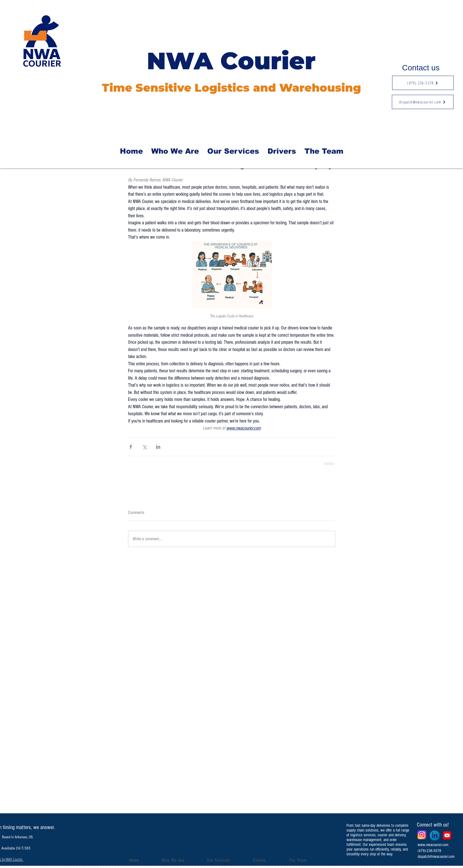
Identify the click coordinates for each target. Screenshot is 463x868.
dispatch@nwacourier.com (436, 857)
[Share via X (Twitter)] (144, 447)
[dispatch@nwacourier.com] (423, 102)
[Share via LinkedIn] (158, 447)
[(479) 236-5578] (423, 83)
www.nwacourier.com (433, 845)
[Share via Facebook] (131, 447)
